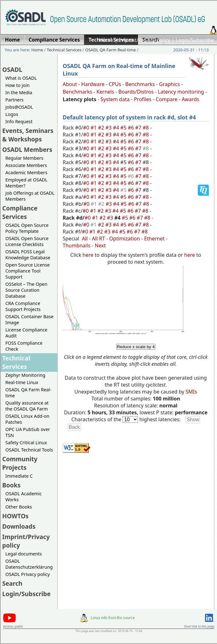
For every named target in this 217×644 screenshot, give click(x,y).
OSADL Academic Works (23, 497)
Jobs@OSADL (19, 107)
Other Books (19, 507)
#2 (102, 128)
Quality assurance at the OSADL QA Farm (27, 406)
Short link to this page (199, 626)
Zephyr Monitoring (25, 375)
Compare (167, 99)
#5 (124, 128)
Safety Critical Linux (26, 443)
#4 (117, 128)
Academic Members (26, 172)
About (70, 84)
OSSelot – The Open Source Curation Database (26, 290)
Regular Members (24, 158)
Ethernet (154, 239)
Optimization (125, 239)
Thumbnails (77, 245)
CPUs (115, 84)
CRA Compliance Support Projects (23, 306)
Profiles (143, 99)
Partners (14, 100)
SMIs (191, 392)
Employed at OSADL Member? (26, 183)
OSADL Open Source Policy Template (27, 228)
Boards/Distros (136, 92)
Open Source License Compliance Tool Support (28, 271)
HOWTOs (15, 516)
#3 (109, 128)
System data (115, 99)
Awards (191, 99)
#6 (132, 128)
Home (106, 40)
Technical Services (64, 50)
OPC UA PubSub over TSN (28, 432)
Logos (12, 114)
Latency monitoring (181, 92)
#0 (87, 128)
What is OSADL (21, 78)
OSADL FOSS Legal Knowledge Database (28, 255)
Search (12, 583)
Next (100, 245)
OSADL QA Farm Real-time (110, 50)
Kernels (105, 92)
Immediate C (19, 476)
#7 (139, 128)
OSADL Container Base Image (29, 319)
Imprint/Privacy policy (145, 40)
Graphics (169, 84)
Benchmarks (140, 84)
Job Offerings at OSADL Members (30, 196)
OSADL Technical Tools (29, 450)
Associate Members (26, 165)
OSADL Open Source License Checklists (27, 241)
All (85, 239)
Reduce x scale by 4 (136, 347)
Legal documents (24, 554)
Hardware (93, 84)
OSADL (12, 69)
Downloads (19, 526)
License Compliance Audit (26, 333)
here (88, 255)
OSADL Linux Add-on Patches (27, 419)
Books (11, 485)
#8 (146, 128)
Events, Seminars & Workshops (28, 135)
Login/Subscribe (195, 40)
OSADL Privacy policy (28, 574)
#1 (94, 128)
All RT (99, 239)
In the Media (19, 92)
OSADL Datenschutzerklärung (29, 564)
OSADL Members (27, 149)
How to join (17, 85)
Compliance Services (20, 212)
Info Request (19, 121)
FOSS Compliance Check (24, 346)
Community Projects (20, 463)
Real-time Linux (22, 382)
